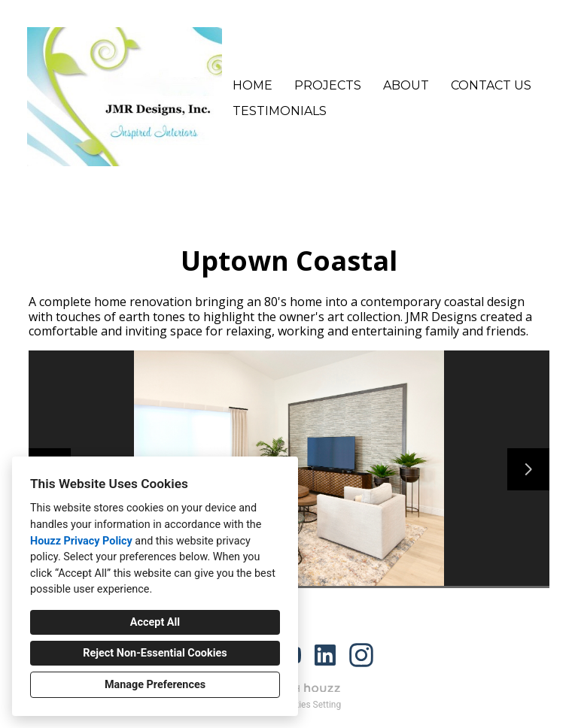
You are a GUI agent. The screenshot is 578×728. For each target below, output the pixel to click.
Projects (328, 85)
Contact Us (491, 85)
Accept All (155, 622)
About (406, 85)
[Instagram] (361, 655)
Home (252, 85)
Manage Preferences (155, 685)
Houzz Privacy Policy (81, 541)
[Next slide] (528, 469)
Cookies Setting (310, 705)
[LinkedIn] (325, 655)
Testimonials (280, 111)
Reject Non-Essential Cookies (155, 653)
